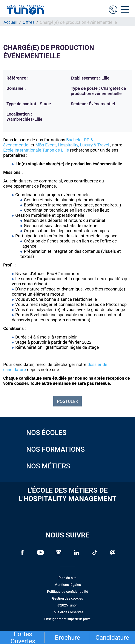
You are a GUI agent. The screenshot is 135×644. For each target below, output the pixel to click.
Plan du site (67, 578)
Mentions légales (68, 585)
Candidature (112, 638)
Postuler (67, 401)
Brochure (67, 638)
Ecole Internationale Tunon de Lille (36, 150)
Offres (29, 22)
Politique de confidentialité (68, 592)
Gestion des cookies (67, 598)
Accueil (10, 22)
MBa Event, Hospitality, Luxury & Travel (72, 145)
